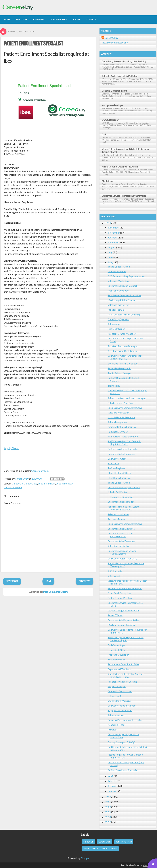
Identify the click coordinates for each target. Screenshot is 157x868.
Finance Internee (116, 329)
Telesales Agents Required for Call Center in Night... (126, 639)
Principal (112, 729)
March (112, 781)
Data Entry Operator (119, 319)
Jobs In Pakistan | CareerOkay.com (100, 849)
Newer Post (12, 581)
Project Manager (117, 686)
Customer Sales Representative (124, 487)
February (113, 786)
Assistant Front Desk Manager (124, 351)
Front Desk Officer (118, 650)
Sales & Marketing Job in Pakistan (120, 76)
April (111, 776)
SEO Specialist (115, 571)
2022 (108, 797)
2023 (108, 223)
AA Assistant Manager (120, 373)
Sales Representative (119, 546)
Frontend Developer (118, 655)
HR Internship (115, 696)
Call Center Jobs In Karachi (122, 706)
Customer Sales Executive (121, 454)
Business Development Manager (125, 588)
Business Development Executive (125, 408)
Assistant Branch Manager (122, 334)
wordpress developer (113, 105)
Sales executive (116, 715)
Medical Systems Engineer (121, 625)
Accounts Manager (118, 519)
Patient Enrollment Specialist (33, 44)
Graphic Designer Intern (114, 91)
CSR (104, 134)
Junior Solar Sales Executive (122, 427)
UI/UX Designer (110, 120)
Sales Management (118, 422)
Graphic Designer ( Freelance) (123, 610)
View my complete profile (115, 42)
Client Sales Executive (119, 478)
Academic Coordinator (120, 691)
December (114, 227)
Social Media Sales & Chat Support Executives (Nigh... (126, 675)
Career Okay (30, 483)
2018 (108, 817)
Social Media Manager (120, 701)
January (112, 791)
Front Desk (114, 463)
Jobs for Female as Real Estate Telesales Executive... (123, 508)
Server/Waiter (115, 615)
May (111, 262)
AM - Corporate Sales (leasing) (124, 314)
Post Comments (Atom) (56, 592)
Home (48, 581)
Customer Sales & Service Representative (121, 535)
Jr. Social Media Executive (121, 417)
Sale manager (115, 324)
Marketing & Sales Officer (121, 300)
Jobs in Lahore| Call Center (122, 403)
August (112, 247)
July (110, 252)
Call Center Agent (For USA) (122, 558)
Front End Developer (119, 290)
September (114, 242)
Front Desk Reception (119, 593)
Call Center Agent (117, 459)
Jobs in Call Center (117, 492)
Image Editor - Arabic (119, 267)
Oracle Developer (117, 271)
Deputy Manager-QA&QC (122, 742)
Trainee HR (114, 386)
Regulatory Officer (118, 432)
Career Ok (17, 483)
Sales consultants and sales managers (127, 398)
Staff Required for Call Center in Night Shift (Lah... (124, 443)
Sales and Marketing (118, 281)
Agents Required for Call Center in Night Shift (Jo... (125, 756)
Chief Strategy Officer (119, 473)
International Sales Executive (123, 436)
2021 (108, 802)
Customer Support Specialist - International (123, 736)
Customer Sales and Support (122, 286)
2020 (108, 807)
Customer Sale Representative (123, 620)
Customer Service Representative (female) (124, 196)
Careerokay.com (40, 471)
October (113, 237)
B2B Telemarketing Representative (126, 276)
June (111, 257)
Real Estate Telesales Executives (124, 295)
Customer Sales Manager (121, 502)
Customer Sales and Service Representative (122, 552)
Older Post (85, 581)
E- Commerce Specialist (120, 497)
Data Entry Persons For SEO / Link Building (124, 61)
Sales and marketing (118, 305)
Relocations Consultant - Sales (123, 664)
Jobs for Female (116, 310)
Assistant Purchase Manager (123, 346)
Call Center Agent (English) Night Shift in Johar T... (125, 357)
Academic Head (116, 725)
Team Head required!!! (120, 368)
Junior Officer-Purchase (120, 598)
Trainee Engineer (116, 468)
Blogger (85, 858)
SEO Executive (115, 576)
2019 (108, 812)
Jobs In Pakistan (47, 483)
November (114, 233)
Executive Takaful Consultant (123, 363)
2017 (108, 822)
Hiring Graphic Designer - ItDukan (120, 166)
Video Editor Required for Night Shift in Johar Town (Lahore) (125, 150)
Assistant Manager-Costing (122, 682)
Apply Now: (11, 448)
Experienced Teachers (119, 669)
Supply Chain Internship (120, 710)
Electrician (107, 181)
